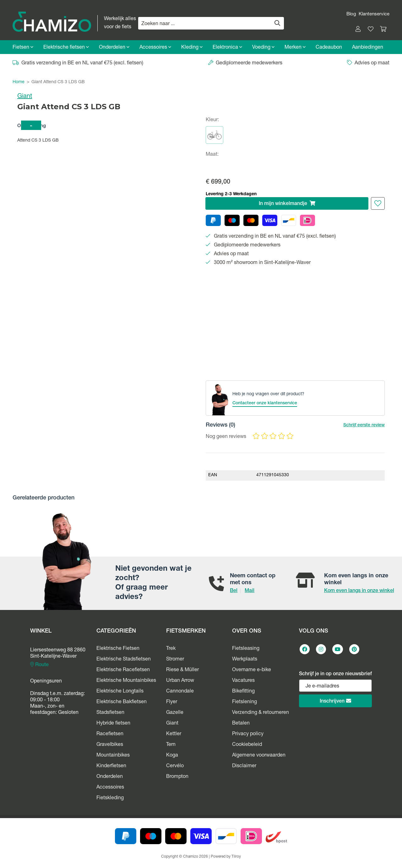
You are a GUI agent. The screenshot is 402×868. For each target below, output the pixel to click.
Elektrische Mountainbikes (126, 681)
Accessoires (155, 48)
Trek (171, 649)
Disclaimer (244, 766)
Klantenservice (374, 14)
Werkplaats (245, 660)
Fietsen (23, 48)
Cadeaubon (329, 48)
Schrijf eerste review (364, 425)
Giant (25, 97)
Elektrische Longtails (120, 692)
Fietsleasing (246, 649)
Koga (172, 756)
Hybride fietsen (113, 724)
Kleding (192, 48)
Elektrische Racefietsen (123, 670)
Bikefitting (243, 692)
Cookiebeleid (247, 745)
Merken (295, 48)
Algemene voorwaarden (259, 756)
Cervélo (175, 766)
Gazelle (175, 713)
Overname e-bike (252, 670)
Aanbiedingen (368, 48)
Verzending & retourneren (261, 713)
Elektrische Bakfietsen (122, 702)
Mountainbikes (113, 756)
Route (39, 665)
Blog (351, 14)
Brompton (177, 777)
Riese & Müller (182, 670)
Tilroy (236, 857)
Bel (234, 591)
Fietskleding (110, 798)
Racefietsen (110, 734)
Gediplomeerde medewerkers (245, 63)
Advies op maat (368, 63)
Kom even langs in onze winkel (359, 591)
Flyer (172, 702)
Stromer (175, 660)
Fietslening (244, 702)
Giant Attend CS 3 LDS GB (58, 82)
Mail (250, 591)
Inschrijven (335, 701)
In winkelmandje (287, 204)
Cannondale (180, 692)
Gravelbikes (110, 745)
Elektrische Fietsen (118, 649)
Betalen (241, 724)
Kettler (174, 734)
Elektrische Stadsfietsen (124, 660)
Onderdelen (114, 48)
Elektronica (227, 48)
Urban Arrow (180, 681)
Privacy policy (248, 734)
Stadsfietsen (110, 713)
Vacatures (243, 681)
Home (19, 82)
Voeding (263, 48)
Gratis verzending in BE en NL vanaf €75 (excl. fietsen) (78, 63)
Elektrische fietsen (66, 48)
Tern (171, 745)
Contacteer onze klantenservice (265, 403)
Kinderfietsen (111, 766)
